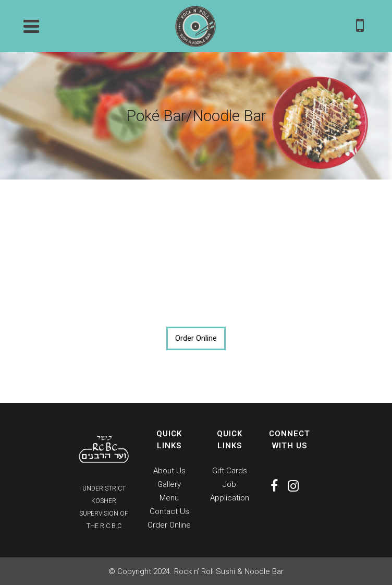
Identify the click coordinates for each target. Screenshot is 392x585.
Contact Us (169, 511)
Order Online (196, 338)
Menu (169, 498)
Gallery (169, 484)
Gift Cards (230, 471)
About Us (169, 471)
